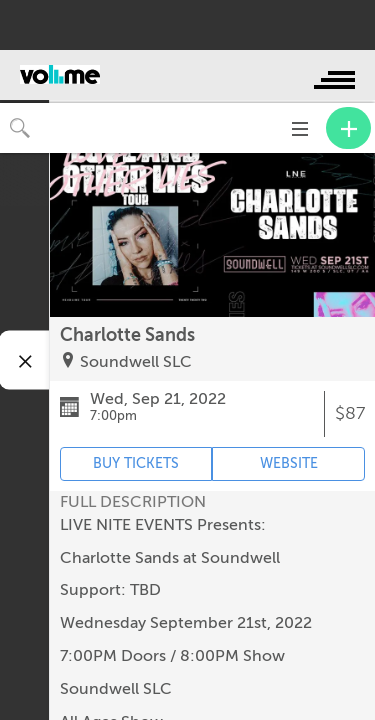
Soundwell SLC (136, 362)
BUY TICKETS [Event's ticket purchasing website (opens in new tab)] (136, 463)
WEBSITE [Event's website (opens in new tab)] (289, 463)
